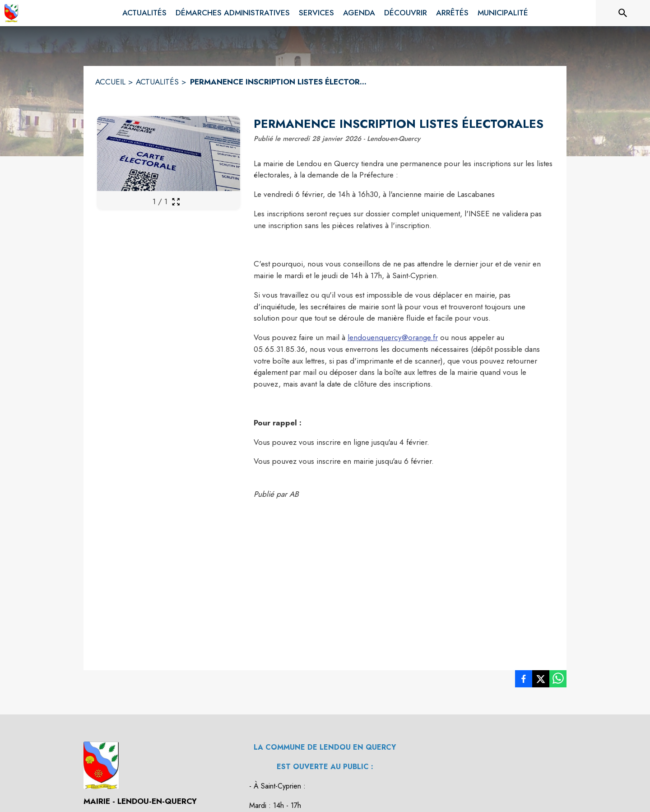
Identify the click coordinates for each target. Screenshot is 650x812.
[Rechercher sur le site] (623, 13)
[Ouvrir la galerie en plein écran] (176, 202)
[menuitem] (144, 13)
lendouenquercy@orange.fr (393, 337)
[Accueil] (11, 13)
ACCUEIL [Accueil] (110, 82)
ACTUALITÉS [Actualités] (157, 82)
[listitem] (524, 681)
